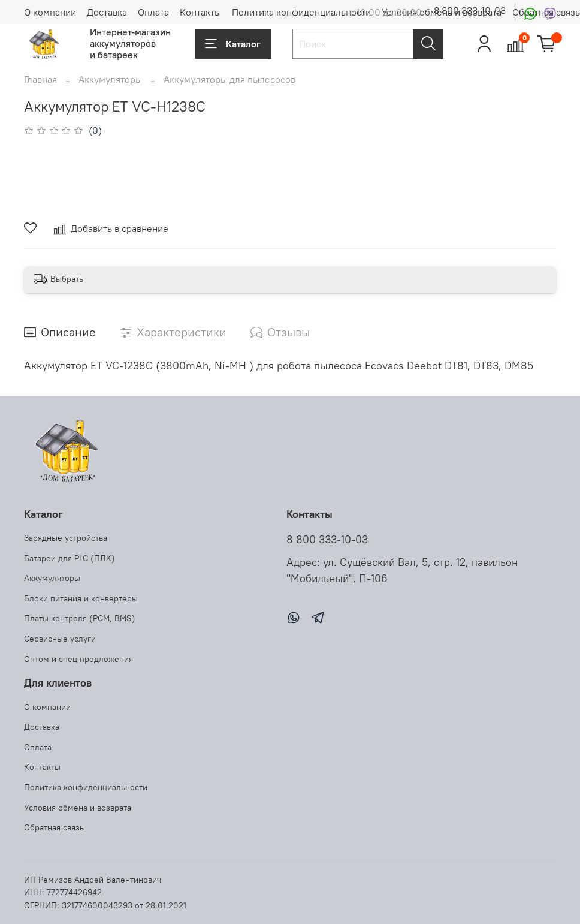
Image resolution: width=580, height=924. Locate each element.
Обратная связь (54, 827)
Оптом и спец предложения (78, 659)
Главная (40, 79)
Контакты (200, 12)
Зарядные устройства (66, 538)
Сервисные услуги (60, 639)
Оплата (153, 12)
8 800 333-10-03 (470, 10)
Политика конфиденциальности (301, 12)
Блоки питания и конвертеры (81, 598)
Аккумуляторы (110, 79)
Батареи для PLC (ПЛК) (70, 558)
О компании (50, 12)
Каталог (233, 44)
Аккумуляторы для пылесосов (229, 79)
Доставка (107, 12)
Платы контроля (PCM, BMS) (80, 618)
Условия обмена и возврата (78, 808)
